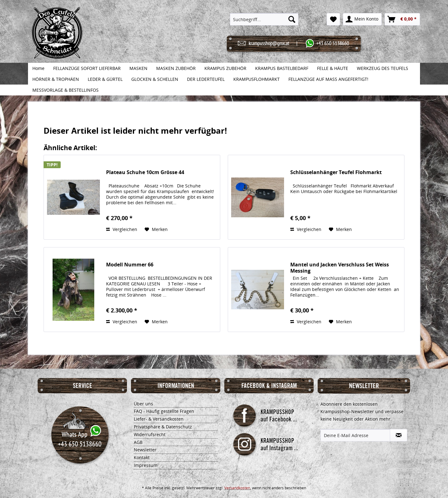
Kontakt (142, 457)
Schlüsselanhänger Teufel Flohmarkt (336, 172)
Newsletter (145, 450)
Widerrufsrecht (150, 434)
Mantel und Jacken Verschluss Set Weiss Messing (340, 268)
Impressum (146, 465)
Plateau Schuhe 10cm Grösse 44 (145, 172)
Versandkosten (237, 488)
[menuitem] (264, 19)
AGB (138, 442)
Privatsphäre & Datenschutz (163, 427)
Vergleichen (122, 229)
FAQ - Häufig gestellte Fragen (164, 411)
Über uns (143, 404)
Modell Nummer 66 (130, 265)
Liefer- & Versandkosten (159, 419)
